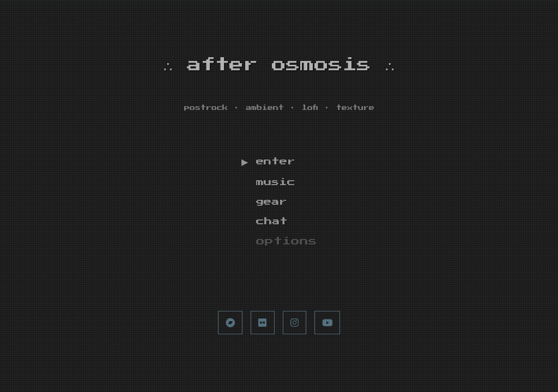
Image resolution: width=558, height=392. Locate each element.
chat (274, 224)
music (278, 185)
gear (274, 205)
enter (278, 164)
